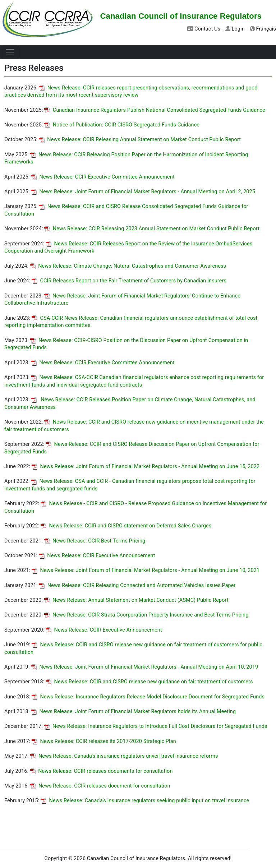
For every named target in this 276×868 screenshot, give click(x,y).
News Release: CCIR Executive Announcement (97, 556)
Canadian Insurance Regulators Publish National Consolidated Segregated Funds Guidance (155, 110)
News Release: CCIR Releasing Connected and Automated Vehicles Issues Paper (137, 585)
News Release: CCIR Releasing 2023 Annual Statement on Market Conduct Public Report (152, 229)
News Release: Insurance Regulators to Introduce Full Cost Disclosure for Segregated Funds (156, 726)
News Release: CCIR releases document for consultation (100, 786)
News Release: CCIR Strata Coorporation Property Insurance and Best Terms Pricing (146, 615)
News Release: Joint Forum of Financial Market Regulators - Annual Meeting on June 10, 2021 (146, 570)
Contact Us (204, 29)
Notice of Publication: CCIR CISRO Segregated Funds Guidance (122, 125)
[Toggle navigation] (10, 52)
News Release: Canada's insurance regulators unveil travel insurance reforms (124, 756)
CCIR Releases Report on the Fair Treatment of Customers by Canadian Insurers (129, 281)
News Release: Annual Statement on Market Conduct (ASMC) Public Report (136, 600)
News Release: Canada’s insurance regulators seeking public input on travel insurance (145, 801)
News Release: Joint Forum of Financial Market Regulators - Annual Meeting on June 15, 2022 (146, 467)
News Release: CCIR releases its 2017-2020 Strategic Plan (104, 741)
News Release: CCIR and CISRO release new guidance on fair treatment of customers (149, 682)
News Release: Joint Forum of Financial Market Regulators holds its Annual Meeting (133, 712)
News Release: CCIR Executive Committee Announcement (103, 177)
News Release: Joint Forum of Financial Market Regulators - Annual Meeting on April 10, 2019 (144, 667)
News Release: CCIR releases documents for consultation (101, 771)
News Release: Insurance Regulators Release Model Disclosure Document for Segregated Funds (148, 697)
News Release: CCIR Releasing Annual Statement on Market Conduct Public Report (140, 140)
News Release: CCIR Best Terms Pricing (95, 541)
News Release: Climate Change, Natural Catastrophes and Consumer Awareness (128, 266)
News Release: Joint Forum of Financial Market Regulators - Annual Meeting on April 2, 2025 (143, 192)
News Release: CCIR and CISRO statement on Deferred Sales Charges (126, 526)
